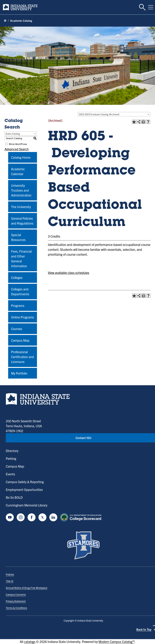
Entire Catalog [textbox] (13, 134)
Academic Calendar (18, 171)
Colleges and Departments (20, 292)
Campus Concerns (16, 594)
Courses (17, 329)
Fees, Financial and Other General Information (21, 259)
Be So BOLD (14, 497)
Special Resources (18, 237)
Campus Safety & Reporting (25, 482)
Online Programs (22, 317)
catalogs (30, 642)
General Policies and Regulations (22, 221)
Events (10, 474)
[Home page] (5, 21)
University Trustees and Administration (21, 190)
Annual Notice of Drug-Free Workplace (27, 588)
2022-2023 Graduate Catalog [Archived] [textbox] (99, 114)
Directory (12, 451)
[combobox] (114, 114)
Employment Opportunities (24, 490)
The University (21, 207)
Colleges (17, 277)
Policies (10, 574)
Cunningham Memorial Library (27, 505)
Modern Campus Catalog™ (116, 642)
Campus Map (20, 340)
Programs (18, 306)
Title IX (10, 581)
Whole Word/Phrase (18, 144)
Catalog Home (21, 157)
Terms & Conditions (16, 608)
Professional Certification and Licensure (22, 357)
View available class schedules (69, 273)
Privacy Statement (16, 601)
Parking (11, 458)
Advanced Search (17, 149)
